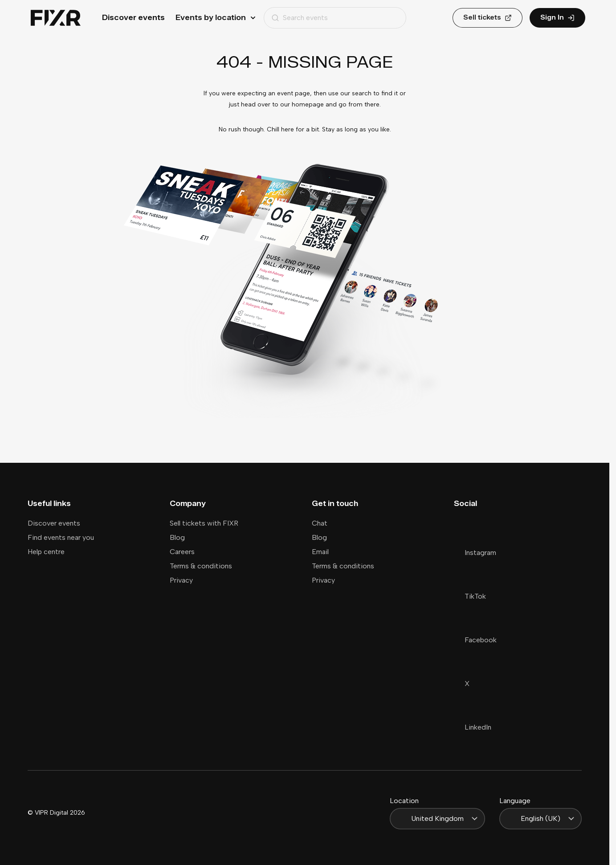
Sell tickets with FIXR (204, 523)
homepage (308, 104)
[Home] (56, 18)
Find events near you (61, 537)
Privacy (181, 580)
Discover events (133, 18)
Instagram (475, 553)
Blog (177, 537)
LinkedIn (473, 727)
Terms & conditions (201, 566)
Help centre (46, 552)
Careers (182, 552)
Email (320, 552)
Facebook (475, 640)
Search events (300, 18)
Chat (320, 523)
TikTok (470, 596)
